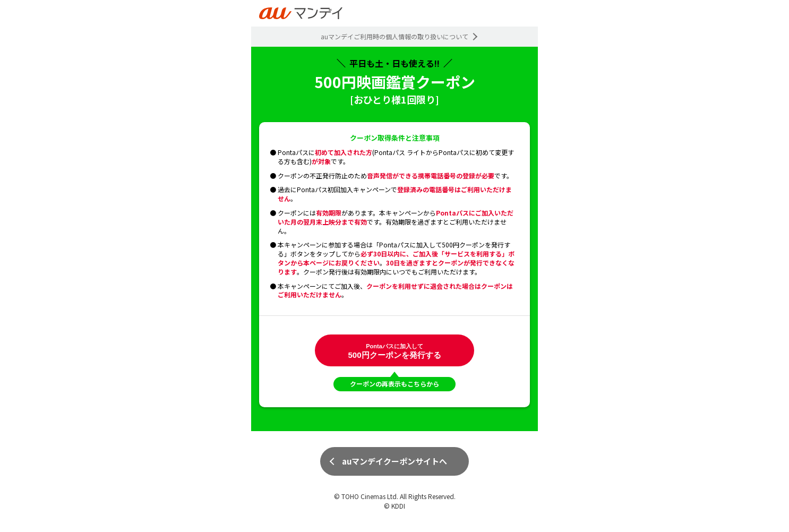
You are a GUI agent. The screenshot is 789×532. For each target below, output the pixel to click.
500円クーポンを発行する (394, 351)
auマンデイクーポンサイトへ (394, 461)
